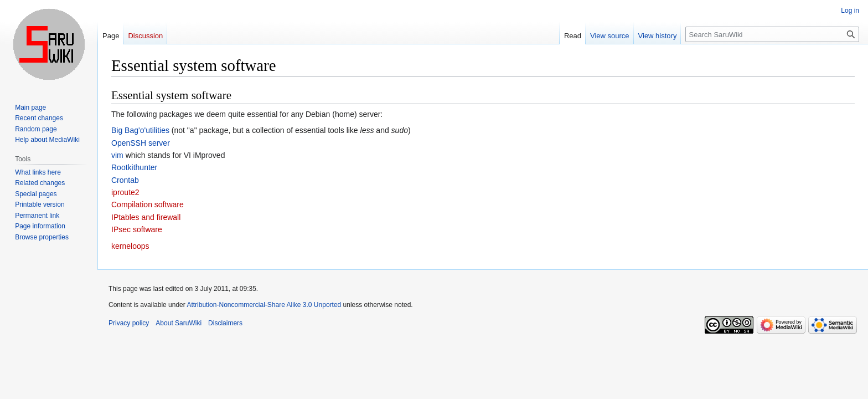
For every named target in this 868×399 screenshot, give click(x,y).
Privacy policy (129, 323)
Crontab (125, 180)
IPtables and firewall (146, 217)
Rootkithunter (134, 167)
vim (117, 155)
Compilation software (148, 204)
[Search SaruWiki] (772, 34)
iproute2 (125, 192)
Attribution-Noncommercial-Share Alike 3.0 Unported (264, 305)
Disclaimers (225, 323)
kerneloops (130, 246)
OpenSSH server (141, 143)
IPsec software (137, 229)
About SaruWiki (179, 323)
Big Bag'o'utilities (140, 130)
